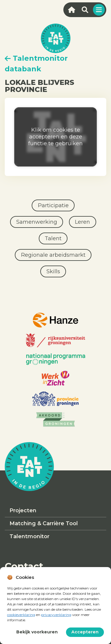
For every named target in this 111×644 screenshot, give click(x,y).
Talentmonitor (29, 536)
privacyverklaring (56, 615)
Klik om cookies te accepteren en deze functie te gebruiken (56, 137)
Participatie (53, 205)
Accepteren (85, 632)
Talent (53, 238)
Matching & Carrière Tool (44, 523)
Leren (82, 222)
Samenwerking (37, 222)
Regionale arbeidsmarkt (53, 255)
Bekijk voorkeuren (37, 632)
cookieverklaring (21, 615)
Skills (53, 271)
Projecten (23, 510)
